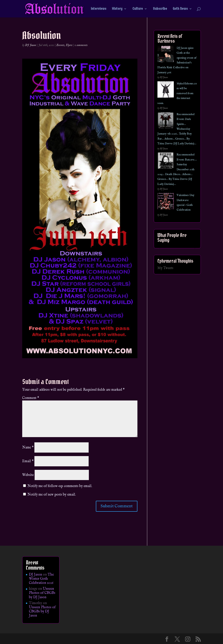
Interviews (99, 9)
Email (28, 461)
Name (28, 448)
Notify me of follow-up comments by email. (60, 486)
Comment (31, 398)
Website (28, 475)
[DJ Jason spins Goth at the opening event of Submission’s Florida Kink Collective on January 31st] (166, 55)
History (117, 9)
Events (60, 45)
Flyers (69, 45)
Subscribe (160, 9)
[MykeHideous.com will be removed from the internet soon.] (166, 90)
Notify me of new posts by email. (52, 495)
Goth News (180, 9)
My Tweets (165, 268)
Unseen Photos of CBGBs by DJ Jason (42, 593)
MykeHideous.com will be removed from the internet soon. (177, 93)
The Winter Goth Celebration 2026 (41, 579)
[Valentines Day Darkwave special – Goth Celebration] (166, 202)
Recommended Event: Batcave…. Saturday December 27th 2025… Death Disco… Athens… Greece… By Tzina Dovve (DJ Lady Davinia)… (177, 169)
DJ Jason (31, 45)
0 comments (81, 45)
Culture (138, 9)
